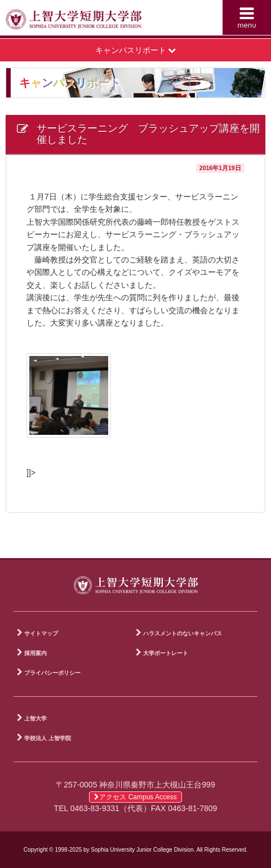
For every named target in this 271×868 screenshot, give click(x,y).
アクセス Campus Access (135, 797)
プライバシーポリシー (52, 673)
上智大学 (35, 718)
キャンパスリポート (136, 50)
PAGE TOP (254, 547)
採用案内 (35, 653)
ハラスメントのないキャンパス (183, 633)
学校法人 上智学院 (48, 738)
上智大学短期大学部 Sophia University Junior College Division (74, 20)
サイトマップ (41, 633)
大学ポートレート (166, 653)
